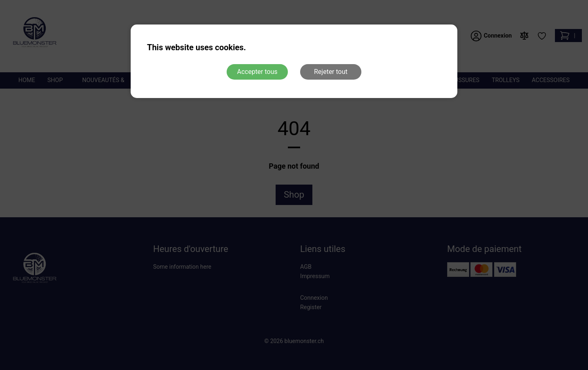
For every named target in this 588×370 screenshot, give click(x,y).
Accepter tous (257, 72)
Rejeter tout (331, 72)
